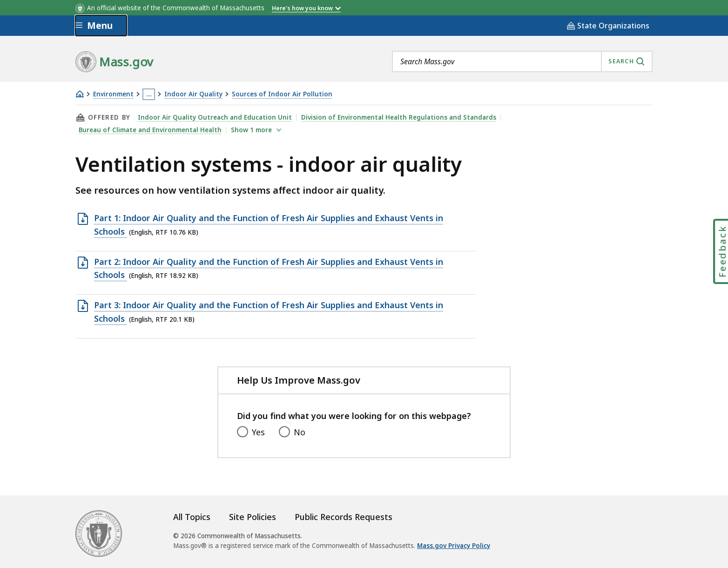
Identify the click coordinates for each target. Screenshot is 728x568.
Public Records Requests (344, 517)
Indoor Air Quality (193, 94)
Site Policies (253, 517)
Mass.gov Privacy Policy (454, 546)
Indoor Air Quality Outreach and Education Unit (215, 117)
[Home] (80, 94)
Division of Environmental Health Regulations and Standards (399, 117)
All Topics (192, 517)
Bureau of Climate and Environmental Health (150, 130)
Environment (113, 94)
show (252, 130)
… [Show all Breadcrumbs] (149, 94)
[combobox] (522, 61)
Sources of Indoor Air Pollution (282, 94)
